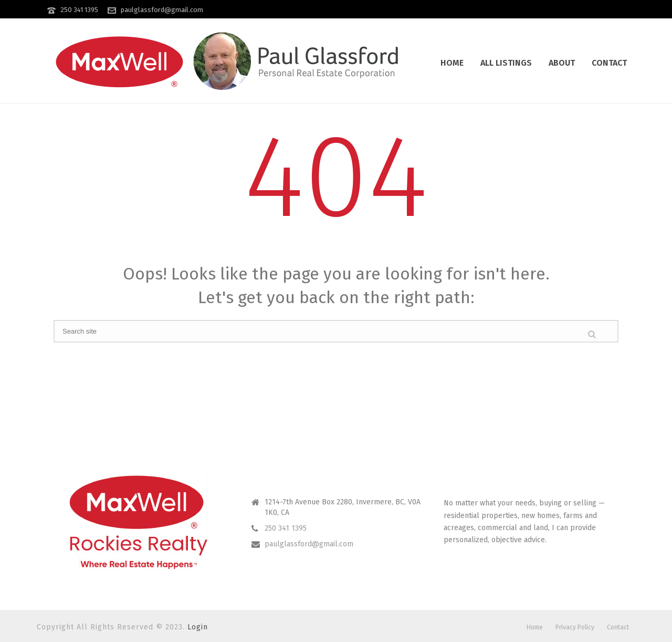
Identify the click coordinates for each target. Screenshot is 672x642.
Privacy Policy (575, 627)
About (562, 63)
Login (198, 627)
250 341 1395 (79, 10)
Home (452, 63)
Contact (609, 63)
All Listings (506, 63)
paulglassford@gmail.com (162, 10)
